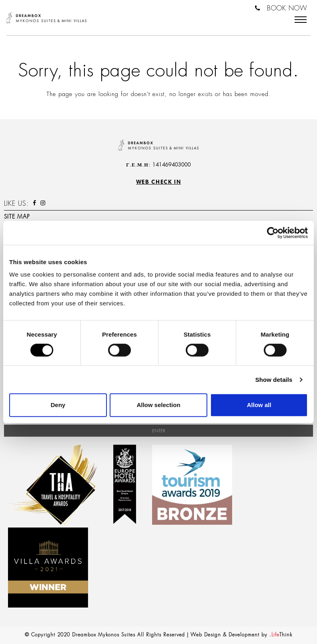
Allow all (259, 405)
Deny (58, 405)
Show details (274, 380)
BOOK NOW (287, 8)
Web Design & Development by (241, 635)
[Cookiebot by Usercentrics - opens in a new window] (273, 233)
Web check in (158, 182)
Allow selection (158, 405)
